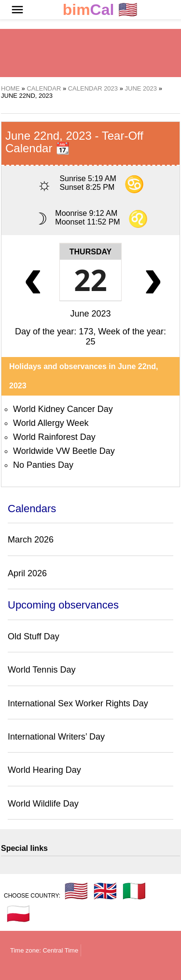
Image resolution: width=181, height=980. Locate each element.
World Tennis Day (42, 670)
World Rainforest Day (54, 437)
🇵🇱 (18, 914)
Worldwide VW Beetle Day (64, 451)
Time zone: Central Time (44, 950)
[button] (17, 10)
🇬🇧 (105, 891)
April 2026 (27, 573)
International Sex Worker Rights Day (78, 703)
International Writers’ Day (56, 737)
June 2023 (90, 314)
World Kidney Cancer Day (63, 409)
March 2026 (31, 540)
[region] (91, 53)
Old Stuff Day (34, 636)
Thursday (90, 252)
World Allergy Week (51, 423)
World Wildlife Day (43, 804)
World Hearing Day (44, 770)
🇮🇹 (134, 891)
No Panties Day (43, 465)
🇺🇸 (100, 10)
